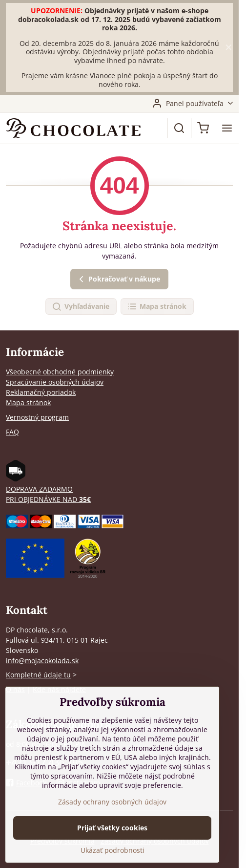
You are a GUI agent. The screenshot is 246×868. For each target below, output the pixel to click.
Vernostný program (37, 417)
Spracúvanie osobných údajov (55, 382)
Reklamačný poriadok (41, 392)
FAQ (12, 432)
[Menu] (227, 128)
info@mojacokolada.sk (42, 661)
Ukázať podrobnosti (113, 850)
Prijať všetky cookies (112, 828)
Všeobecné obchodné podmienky (60, 372)
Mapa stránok (157, 307)
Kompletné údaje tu (38, 675)
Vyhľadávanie (81, 307)
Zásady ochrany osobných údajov (112, 802)
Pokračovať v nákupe (118, 279)
